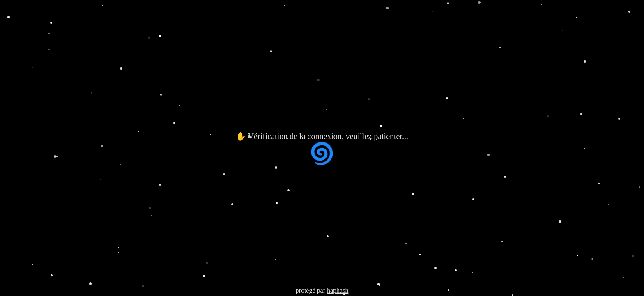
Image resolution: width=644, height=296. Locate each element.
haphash (338, 290)
